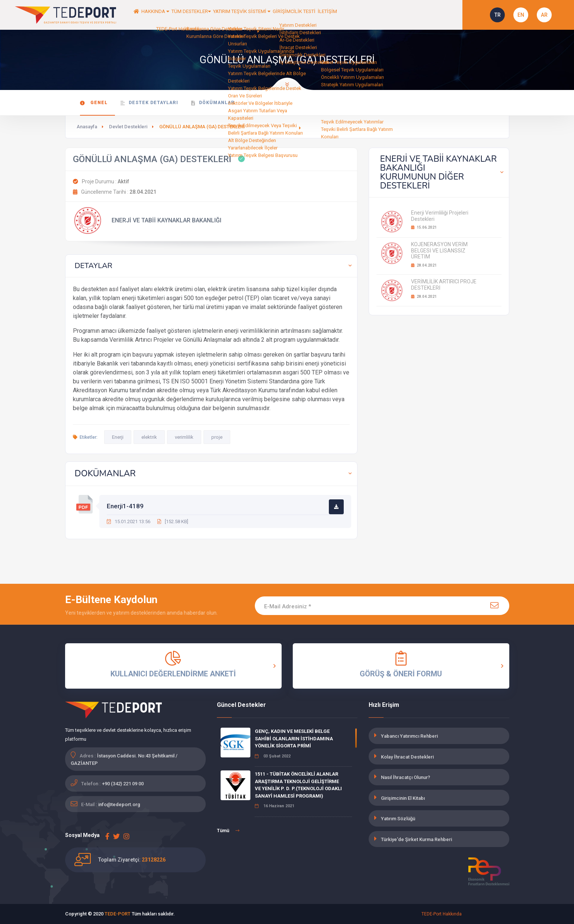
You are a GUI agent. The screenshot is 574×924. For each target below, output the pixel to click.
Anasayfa (87, 127)
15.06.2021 (424, 227)
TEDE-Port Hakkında (442, 914)
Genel (94, 103)
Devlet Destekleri (128, 127)
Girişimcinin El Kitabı (403, 798)
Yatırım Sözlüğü (398, 819)
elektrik (149, 437)
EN (521, 15)
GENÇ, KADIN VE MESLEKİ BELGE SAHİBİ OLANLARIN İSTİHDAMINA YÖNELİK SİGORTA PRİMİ (294, 738)
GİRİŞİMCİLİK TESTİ (348, 15)
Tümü (228, 831)
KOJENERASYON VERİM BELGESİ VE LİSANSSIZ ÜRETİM (439, 251)
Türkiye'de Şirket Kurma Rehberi (416, 839)
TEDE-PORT (118, 914)
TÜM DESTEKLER (218, 15)
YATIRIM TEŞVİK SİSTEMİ (283, 15)
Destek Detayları (149, 103)
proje (217, 437)
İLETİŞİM (391, 15)
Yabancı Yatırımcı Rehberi (409, 736)
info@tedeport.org (119, 804)
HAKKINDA (169, 15)
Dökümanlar (213, 103)
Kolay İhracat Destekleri (407, 757)
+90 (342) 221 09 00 (123, 784)
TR (498, 15)
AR (544, 15)
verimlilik (184, 437)
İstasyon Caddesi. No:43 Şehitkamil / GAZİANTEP (124, 759)
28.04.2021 (424, 265)
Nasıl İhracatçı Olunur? (405, 777)
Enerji (118, 437)
